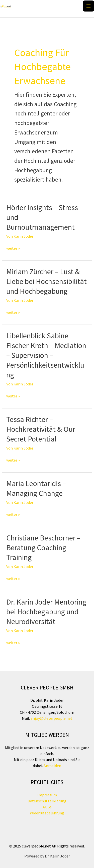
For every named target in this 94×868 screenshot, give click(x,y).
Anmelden (52, 766)
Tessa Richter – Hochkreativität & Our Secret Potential (41, 429)
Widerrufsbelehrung (47, 813)
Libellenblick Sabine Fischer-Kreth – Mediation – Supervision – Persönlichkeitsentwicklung (46, 355)
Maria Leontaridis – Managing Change (36, 488)
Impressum (47, 795)
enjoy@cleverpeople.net (52, 718)
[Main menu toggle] (88, 6)
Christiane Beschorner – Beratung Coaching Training (43, 547)
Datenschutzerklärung (47, 801)
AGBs (47, 807)
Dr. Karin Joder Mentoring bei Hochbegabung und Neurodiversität (46, 612)
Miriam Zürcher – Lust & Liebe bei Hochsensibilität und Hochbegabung (46, 281)
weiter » (13, 248)
